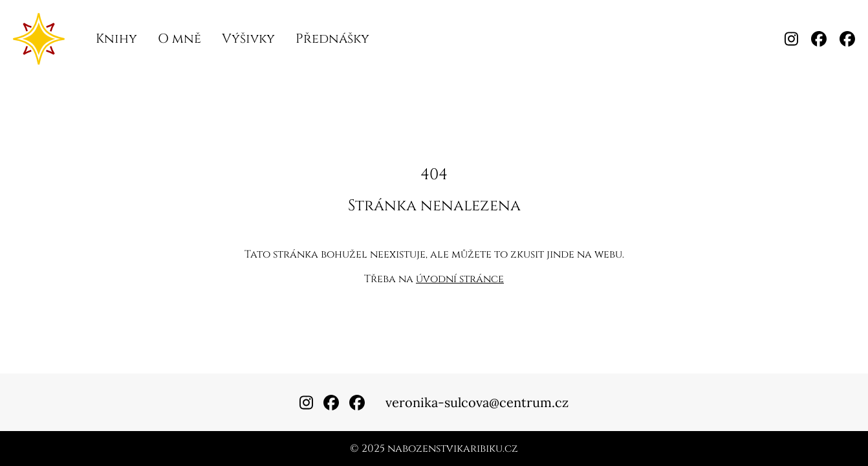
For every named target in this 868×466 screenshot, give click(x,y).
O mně (179, 39)
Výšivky (248, 39)
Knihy (116, 39)
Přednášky (332, 39)
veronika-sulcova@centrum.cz (477, 402)
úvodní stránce (460, 279)
